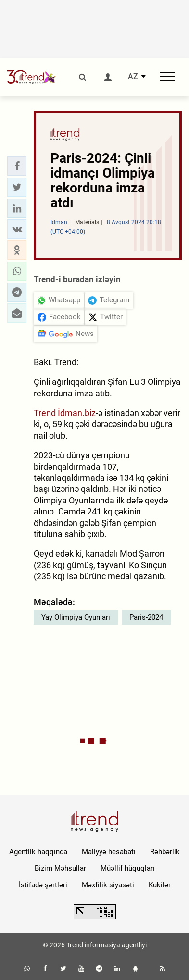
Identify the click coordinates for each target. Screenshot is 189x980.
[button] (17, 166)
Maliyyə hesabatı (109, 852)
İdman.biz (77, 413)
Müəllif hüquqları (128, 868)
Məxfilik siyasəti (108, 885)
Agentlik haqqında (38, 852)
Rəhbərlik (165, 852)
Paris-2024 (146, 617)
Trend (45, 413)
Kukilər (160, 885)
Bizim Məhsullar (60, 868)
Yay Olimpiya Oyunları (76, 617)
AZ (133, 77)
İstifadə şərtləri (43, 885)
